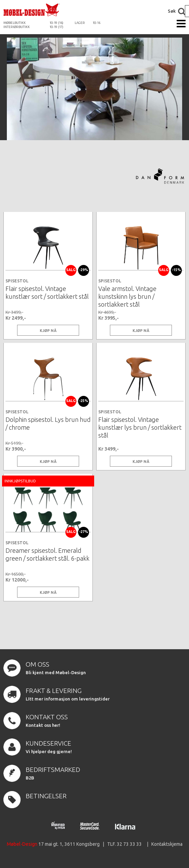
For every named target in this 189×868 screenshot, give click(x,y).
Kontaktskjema (167, 844)
